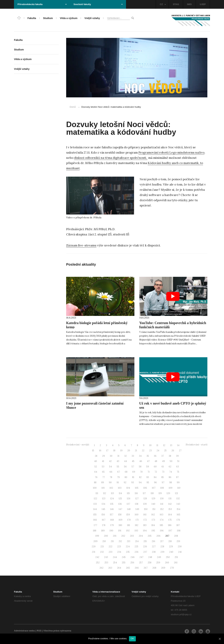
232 (102, 552)
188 (95, 531)
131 (170, 499)
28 (96, 456)
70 (141, 472)
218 (170, 541)
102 (111, 488)
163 (162, 515)
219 (178, 541)
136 (120, 504)
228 (162, 547)
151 (154, 509)
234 (119, 552)
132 (178, 499)
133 (95, 504)
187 (178, 525)
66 (111, 472)
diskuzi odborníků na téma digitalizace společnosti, (111, 158)
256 (132, 563)
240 (171, 552)
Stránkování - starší (197, 445)
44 (125, 461)
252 (98, 563)
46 (141, 461)
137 (128, 504)
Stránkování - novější (78, 445)
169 (120, 520)
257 (141, 563)
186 (170, 525)
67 (119, 472)
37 (163, 456)
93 (133, 482)
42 (110, 461)
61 (163, 467)
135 (112, 504)
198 (179, 531)
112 (105, 493)
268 (154, 568)
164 (170, 515)
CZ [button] (163, 4)
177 (95, 525)
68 (126, 472)
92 (125, 482)
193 (136, 531)
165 (178, 515)
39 (177, 456)
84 (155, 477)
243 (106, 557)
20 (129, 451)
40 (96, 461)
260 (167, 563)
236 (136, 552)
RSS (39, 631)
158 (120, 515)
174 (162, 520)
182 (137, 525)
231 (94, 552)
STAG (176, 4)
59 (148, 467)
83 (148, 477)
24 (158, 451)
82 (140, 477)
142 (170, 504)
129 (153, 499)
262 (101, 568)
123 (104, 499)
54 (111, 467)
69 (134, 472)
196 (162, 531)
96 (155, 482)
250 (168, 557)
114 (120, 493)
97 (163, 482)
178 (104, 525)
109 (171, 488)
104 (128, 488)
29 (104, 456)
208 (176, 536)
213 (129, 541)
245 (124, 557)
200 (106, 536)
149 (137, 509)
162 (153, 515)
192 (128, 531)
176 (178, 520)
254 (115, 563)
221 (102, 547)
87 (177, 477)
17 (107, 451)
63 (178, 467)
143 (178, 504)
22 (143, 451)
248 (150, 557)
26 (173, 451)
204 (141, 536)
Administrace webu (24, 631)
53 (103, 467)
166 (95, 520)
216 (153, 541)
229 (171, 547)
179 (112, 525)
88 (95, 482)
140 (153, 504)
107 (154, 488)
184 (153, 525)
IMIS (189, 4)
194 (145, 531)
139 (145, 504)
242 (97, 557)
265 (128, 568)
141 (162, 504)
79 (118, 477)
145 (103, 509)
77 (104, 477)
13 (171, 445)
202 (123, 536)
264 (119, 568)
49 (163, 461)
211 (112, 541)
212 (120, 541)
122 (95, 499)
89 (103, 482)
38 (170, 456)
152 (162, 509)
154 (178, 509)
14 (178, 445)
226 (145, 547)
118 (152, 493)
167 (104, 520)
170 (129, 520)
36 (155, 456)
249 (159, 557)
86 (170, 477)
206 (158, 536)
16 (100, 451)
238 (154, 552)
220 (94, 547)
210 (104, 541)
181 (129, 525)
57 (133, 467)
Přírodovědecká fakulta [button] (42, 4)
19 (121, 451)
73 (163, 472)
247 (141, 557)
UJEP (203, 4)
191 (120, 531)
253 (106, 563)
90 (110, 482)
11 (157, 445)
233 (111, 552)
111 (97, 493)
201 (115, 536)
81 (133, 477)
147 (120, 509)
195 (153, 531)
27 (180, 451)
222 (111, 547)
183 (145, 525)
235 (128, 552)
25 (165, 451)
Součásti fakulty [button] (98, 4)
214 (137, 541)
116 (136, 493)
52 (96, 467)
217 (162, 541)
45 (133, 461)
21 (136, 451)
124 (112, 499)
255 (124, 563)
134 (103, 504)
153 (170, 509)
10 (150, 445)
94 (140, 482)
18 (114, 451)
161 (145, 515)
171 (137, 520)
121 (176, 493)
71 (149, 472)
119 (160, 493)
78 (111, 477)
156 (103, 515)
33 (133, 456)
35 (148, 456)
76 (96, 477)
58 (140, 467)
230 (180, 547)
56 (125, 467)
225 (136, 547)
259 (158, 563)
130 (162, 499)
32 (125, 456)
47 (148, 461)
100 (95, 488)
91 (118, 482)
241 (180, 552)
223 (119, 547)
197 (170, 531)
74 (171, 472)
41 (103, 461)
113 (112, 493)
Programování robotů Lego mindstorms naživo (171, 153)
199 (97, 536)
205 (150, 536)
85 (163, 477)
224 (128, 547)
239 (162, 552)
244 (115, 557)
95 (148, 482)
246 (133, 557)
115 (128, 493)
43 (118, 461)
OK (132, 639)
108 (162, 488)
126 (129, 499)
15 (93, 451)
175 (170, 520)
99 (178, 482)
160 (137, 515)
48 (156, 461)
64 (96, 472)
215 (145, 541)
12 (164, 445)
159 (128, 515)
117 (144, 493)
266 (137, 568)
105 (137, 488)
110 (179, 488)
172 (145, 520)
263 (110, 568)
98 (171, 482)
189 (103, 531)
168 (112, 520)
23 (150, 451)
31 (118, 456)
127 (137, 499)
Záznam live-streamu (81, 245)
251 (176, 557)
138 (137, 504)
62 (170, 467)
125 (120, 499)
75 (178, 472)
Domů (73, 107)
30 (111, 456)
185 (161, 525)
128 (145, 499)
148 (129, 509)
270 (172, 568)
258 (150, 563)
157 (112, 515)
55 (118, 467)
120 (168, 493)
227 (154, 547)
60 (155, 467)
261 (176, 563)
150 (146, 509)
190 (111, 531)
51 (178, 461)
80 (126, 477)
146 (112, 509)
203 (132, 536)
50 (171, 461)
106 (145, 488)
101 (103, 488)
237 (145, 552)
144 (95, 509)
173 (153, 520)
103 (120, 488)
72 (156, 472)
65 (103, 472)
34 (140, 456)
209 (95, 541)
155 (95, 515)
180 (120, 525)
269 (163, 568)
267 (146, 568)
